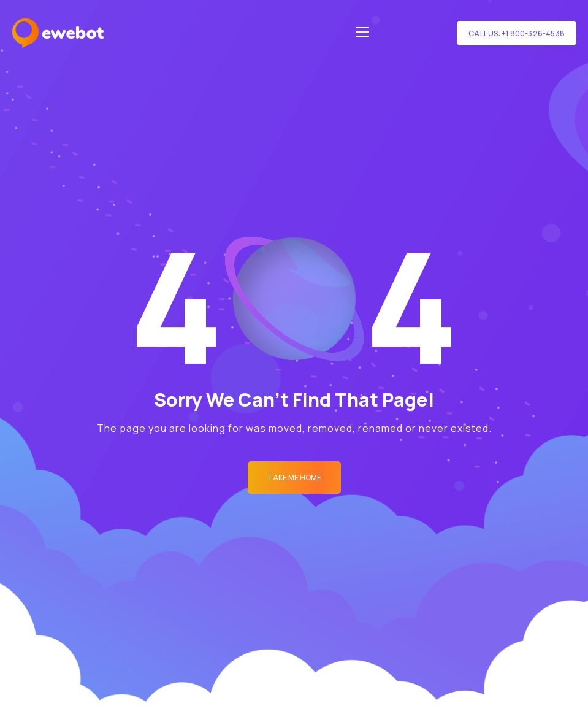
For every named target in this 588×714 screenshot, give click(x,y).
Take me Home (294, 478)
